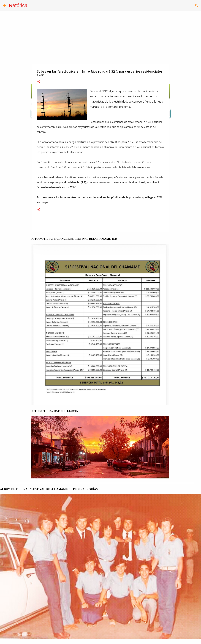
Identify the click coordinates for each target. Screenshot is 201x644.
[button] (39, 81)
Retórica (18, 5)
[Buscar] (197, 5)
